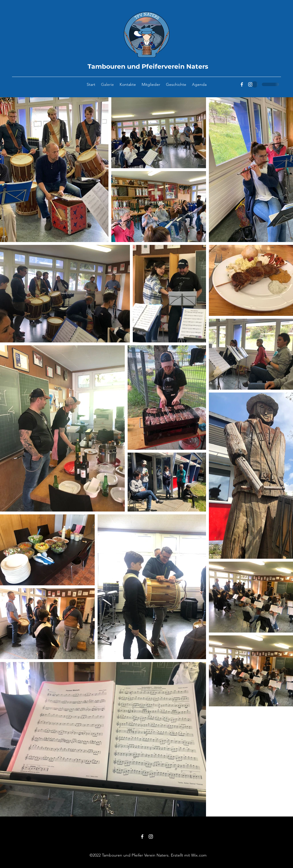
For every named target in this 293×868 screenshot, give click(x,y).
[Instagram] (250, 84)
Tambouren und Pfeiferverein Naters (148, 67)
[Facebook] (242, 84)
